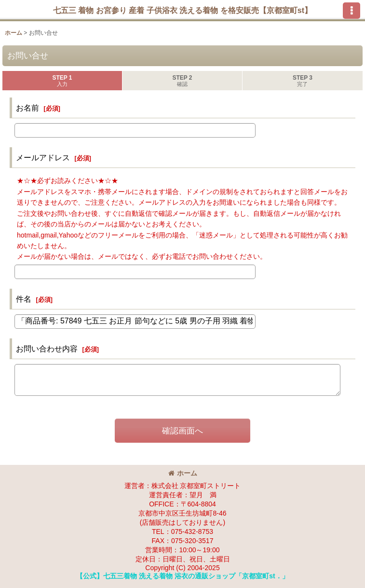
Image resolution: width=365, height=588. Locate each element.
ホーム (183, 473)
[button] (351, 11)
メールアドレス (43, 157)
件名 (24, 299)
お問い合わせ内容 (47, 349)
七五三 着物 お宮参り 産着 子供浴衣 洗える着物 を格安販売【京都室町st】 (183, 10)
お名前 (27, 108)
